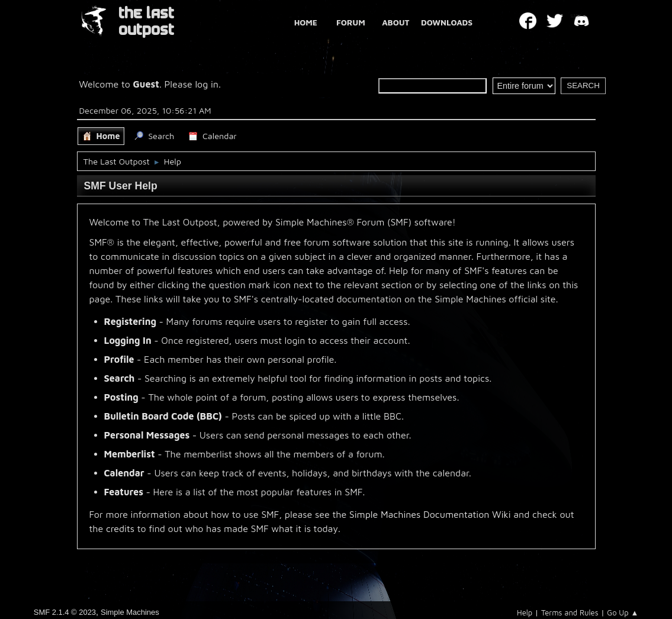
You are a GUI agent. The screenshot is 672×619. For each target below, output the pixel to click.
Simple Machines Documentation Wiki (430, 514)
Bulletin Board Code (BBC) (163, 416)
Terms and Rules (570, 612)
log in (207, 84)
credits (120, 528)
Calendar (124, 473)
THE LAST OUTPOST (146, 22)
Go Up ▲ (623, 612)
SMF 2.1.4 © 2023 (65, 612)
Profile (119, 359)
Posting (121, 397)
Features (124, 492)
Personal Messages (147, 435)
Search (120, 378)
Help (525, 612)
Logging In (128, 340)
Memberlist (130, 454)
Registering (130, 321)
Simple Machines (130, 612)
